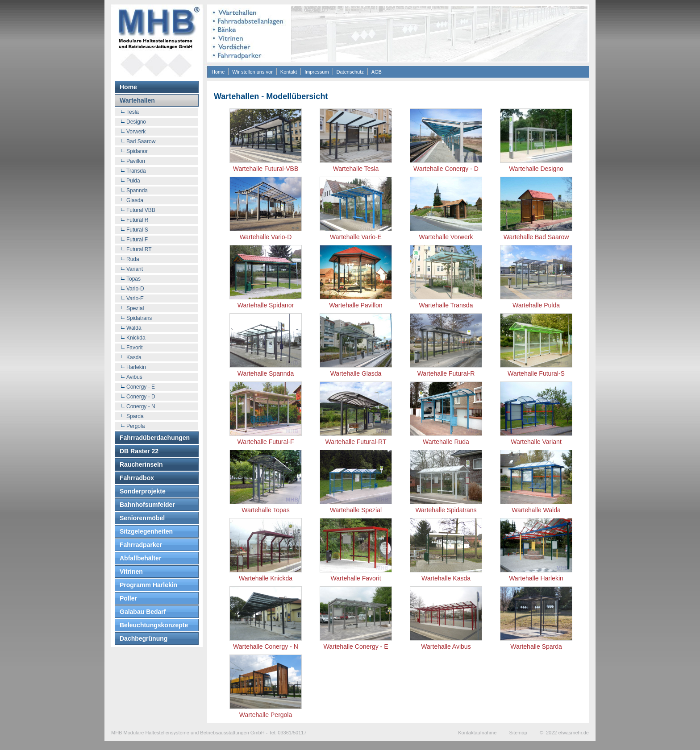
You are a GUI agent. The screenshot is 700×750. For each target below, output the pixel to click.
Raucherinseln (141, 464)
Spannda (137, 191)
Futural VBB (141, 210)
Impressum (317, 72)
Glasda (135, 200)
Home (218, 72)
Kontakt (289, 72)
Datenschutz (350, 72)
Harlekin (136, 367)
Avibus (134, 377)
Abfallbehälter (140, 558)
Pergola (135, 426)
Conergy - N (141, 406)
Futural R (137, 220)
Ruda (133, 259)
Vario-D (135, 289)
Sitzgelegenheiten (146, 531)
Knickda (136, 338)
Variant (135, 269)
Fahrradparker (141, 545)
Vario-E (135, 298)
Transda (136, 171)
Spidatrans (139, 318)
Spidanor (137, 151)
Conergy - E (141, 387)
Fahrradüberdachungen (155, 438)
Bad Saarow (141, 141)
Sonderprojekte (143, 491)
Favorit (135, 348)
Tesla (133, 112)
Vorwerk (136, 132)
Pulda (133, 181)
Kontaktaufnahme (477, 733)
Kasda (134, 357)
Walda (134, 328)
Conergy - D (141, 397)
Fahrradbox (137, 478)
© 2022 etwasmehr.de (564, 733)
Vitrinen (131, 572)
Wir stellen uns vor (252, 72)
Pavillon (136, 161)
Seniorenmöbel (142, 518)
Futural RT (139, 249)
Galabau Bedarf (143, 612)
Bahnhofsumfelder (147, 505)
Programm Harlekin (148, 585)
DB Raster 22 (139, 451)
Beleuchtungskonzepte (154, 625)
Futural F (137, 240)
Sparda (135, 416)
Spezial (135, 308)
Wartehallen (137, 100)
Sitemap (518, 733)
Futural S (137, 230)
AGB (377, 72)
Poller (128, 598)
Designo (136, 122)
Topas (133, 279)
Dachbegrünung (144, 638)
